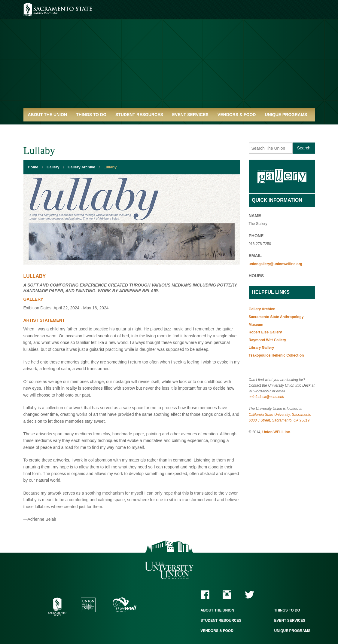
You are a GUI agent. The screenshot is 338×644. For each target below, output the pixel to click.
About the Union (48, 115)
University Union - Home (169, 57)
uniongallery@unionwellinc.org (276, 264)
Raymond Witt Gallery (268, 340)
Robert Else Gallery (265, 332)
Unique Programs (286, 115)
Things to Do (91, 115)
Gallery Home (282, 176)
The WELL (125, 605)
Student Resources (139, 115)
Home (33, 167)
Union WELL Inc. (277, 432)
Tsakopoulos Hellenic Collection (276, 355)
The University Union (169, 570)
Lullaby (110, 167)
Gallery (53, 167)
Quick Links (42, 128)
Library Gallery (262, 348)
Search (304, 148)
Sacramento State (58, 10)
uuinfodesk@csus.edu (266, 397)
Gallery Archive (81, 167)
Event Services (190, 115)
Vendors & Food (237, 115)
